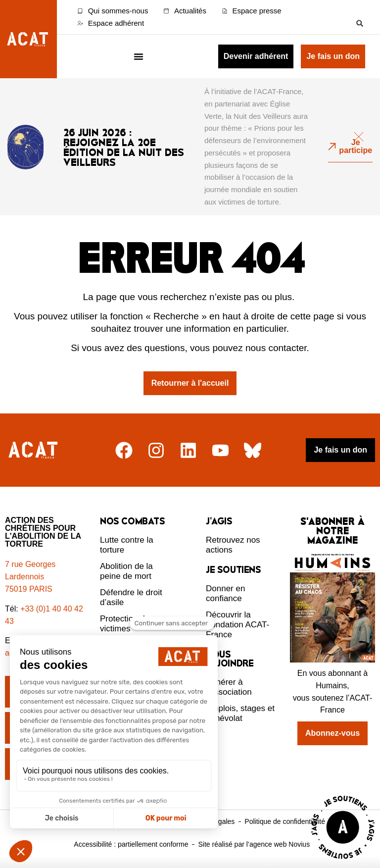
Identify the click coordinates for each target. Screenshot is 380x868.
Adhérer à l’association (229, 687)
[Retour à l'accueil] (34, 450)
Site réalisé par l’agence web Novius (254, 844)
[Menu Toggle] (139, 56)
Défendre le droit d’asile (131, 597)
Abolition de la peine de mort (126, 571)
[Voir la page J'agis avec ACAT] (343, 861)
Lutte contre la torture (127, 545)
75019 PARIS (29, 589)
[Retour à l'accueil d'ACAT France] (28, 39)
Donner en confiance (225, 593)
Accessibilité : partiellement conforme (131, 844)
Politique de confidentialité (285, 821)
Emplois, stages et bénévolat (240, 713)
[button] (360, 23)
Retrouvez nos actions (233, 545)
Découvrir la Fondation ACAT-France (237, 625)
